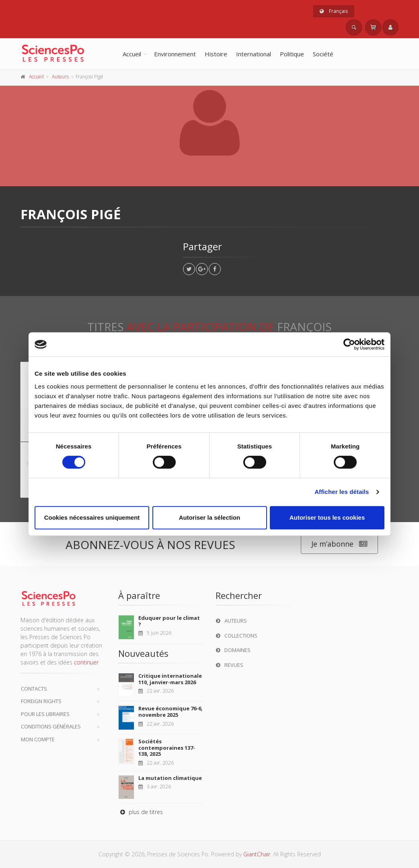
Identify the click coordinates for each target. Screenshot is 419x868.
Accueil (132, 54)
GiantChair (257, 854)
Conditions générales (51, 726)
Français (334, 11)
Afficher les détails (342, 492)
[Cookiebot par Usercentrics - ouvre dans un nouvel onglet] (349, 344)
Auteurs (60, 77)
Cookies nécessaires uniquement (92, 517)
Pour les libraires (45, 714)
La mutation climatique (170, 778)
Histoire (216, 54)
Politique (292, 54)
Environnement (175, 54)
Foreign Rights (41, 701)
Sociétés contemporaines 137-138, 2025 (167, 748)
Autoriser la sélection (210, 517)
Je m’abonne (339, 544)
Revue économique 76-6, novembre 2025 (170, 712)
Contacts (34, 689)
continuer (86, 662)
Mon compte (38, 739)
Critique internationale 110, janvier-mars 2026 (170, 679)
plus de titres (141, 812)
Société (323, 54)
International (254, 54)
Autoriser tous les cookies (327, 517)
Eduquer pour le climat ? (169, 621)
